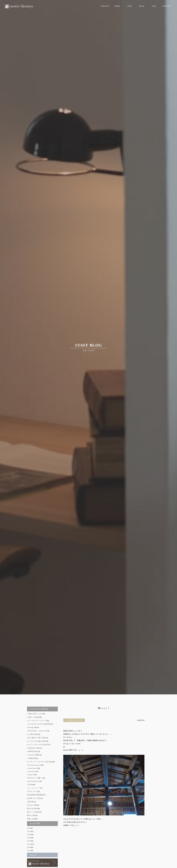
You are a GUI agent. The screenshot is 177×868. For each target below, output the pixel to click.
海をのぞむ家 (32, 809)
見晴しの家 (31, 819)
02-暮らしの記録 (33, 717)
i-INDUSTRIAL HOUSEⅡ (37, 731)
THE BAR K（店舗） (34, 778)
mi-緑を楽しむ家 (33, 748)
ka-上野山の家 (32, 734)
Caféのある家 (32, 727)
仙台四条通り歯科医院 (35, 795)
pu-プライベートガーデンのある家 (39, 762)
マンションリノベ (33, 788)
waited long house (33, 781)
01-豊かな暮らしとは (34, 714)
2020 (29, 847)
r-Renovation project (34, 765)
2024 (29, 834)
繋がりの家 (31, 815)
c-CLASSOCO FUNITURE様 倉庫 (39, 724)
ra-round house (32, 768)
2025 (29, 831)
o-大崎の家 (31, 758)
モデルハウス (32, 791)
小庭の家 (30, 802)
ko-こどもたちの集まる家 (36, 741)
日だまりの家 (32, 805)
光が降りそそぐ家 (33, 798)
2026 (29, 828)
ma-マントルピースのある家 (37, 745)
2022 (29, 841)
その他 (29, 784)
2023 (29, 838)
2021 (29, 844)
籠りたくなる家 (33, 812)
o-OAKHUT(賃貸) (33, 755)
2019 (29, 850)
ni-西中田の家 (32, 751)
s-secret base (31, 771)
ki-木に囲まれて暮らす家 (36, 738)
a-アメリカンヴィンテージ (36, 721)
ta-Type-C (30, 775)
